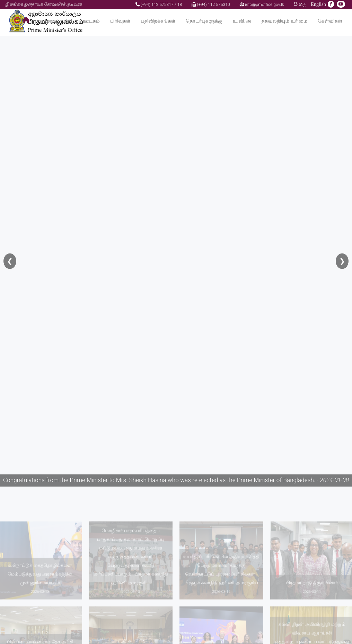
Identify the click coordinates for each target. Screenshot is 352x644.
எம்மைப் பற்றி (56, 21)
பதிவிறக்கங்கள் (158, 21)
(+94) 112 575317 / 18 (159, 5)
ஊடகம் (91, 21)
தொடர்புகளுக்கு (204, 21)
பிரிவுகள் (120, 21)
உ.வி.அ (242, 21)
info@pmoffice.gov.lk (262, 5)
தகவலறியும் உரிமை (285, 21)
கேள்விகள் (330, 21)
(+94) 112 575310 (211, 5)
